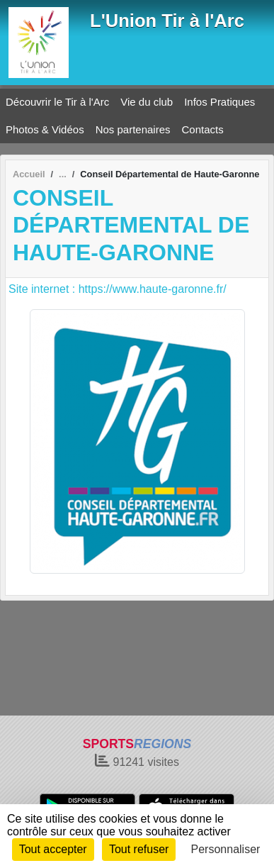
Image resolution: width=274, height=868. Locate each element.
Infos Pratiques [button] (219, 102)
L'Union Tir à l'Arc (167, 21)
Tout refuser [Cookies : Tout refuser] (139, 849)
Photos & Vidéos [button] (45, 129)
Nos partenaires (133, 129)
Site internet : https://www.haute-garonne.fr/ (118, 289)
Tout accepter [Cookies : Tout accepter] (53, 849)
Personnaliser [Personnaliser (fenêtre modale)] (226, 849)
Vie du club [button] (147, 102)
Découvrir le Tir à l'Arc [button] (57, 102)
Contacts (203, 129)
